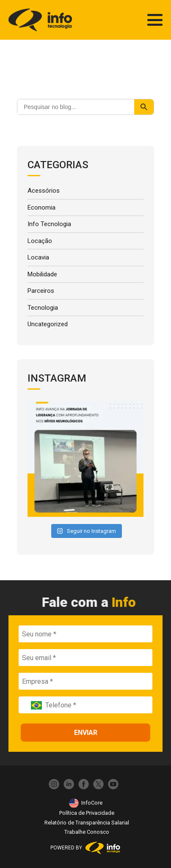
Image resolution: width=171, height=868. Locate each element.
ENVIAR (86, 733)
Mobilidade (42, 274)
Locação (40, 241)
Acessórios (44, 191)
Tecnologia (43, 308)
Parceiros (41, 291)
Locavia (38, 257)
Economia (41, 207)
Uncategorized (48, 324)
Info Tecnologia (49, 224)
